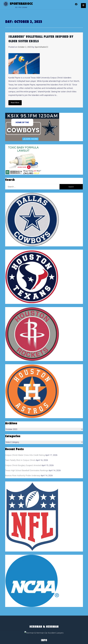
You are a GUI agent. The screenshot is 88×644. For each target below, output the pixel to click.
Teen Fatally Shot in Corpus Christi (20, 460)
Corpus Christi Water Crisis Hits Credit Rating (25, 455)
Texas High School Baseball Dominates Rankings (27, 470)
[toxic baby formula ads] (23, 159)
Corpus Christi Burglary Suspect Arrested (23, 465)
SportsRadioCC (21, 4)
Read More (15, 103)
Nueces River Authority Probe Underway (23, 475)
